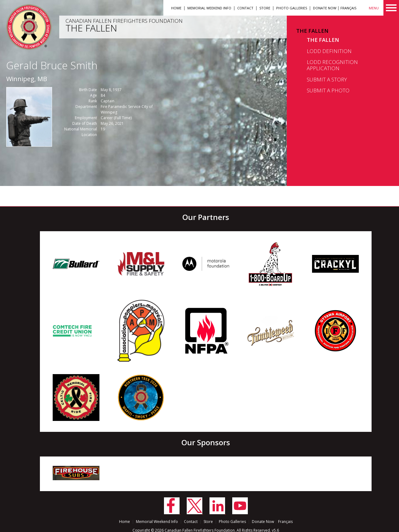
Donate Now (325, 8)
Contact (245, 8)
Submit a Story (327, 79)
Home (176, 8)
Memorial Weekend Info (209, 8)
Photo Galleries (292, 8)
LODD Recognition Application (332, 65)
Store (265, 8)
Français (348, 8)
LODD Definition (329, 51)
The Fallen (312, 31)
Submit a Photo (328, 90)
